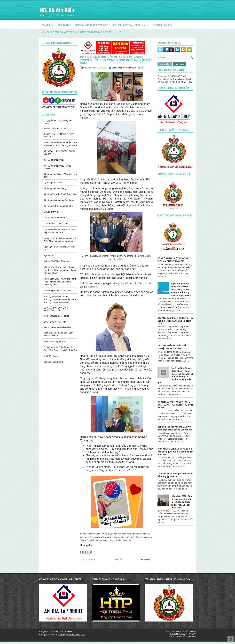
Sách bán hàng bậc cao (55, 341)
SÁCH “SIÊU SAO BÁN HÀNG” (58, 327)
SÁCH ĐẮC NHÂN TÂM (55, 322)
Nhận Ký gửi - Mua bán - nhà (57, 291)
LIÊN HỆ (122, 32)
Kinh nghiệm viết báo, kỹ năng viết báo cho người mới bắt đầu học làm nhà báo (175, 452)
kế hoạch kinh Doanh (54, 362)
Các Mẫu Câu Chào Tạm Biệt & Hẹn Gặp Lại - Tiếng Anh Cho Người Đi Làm (175, 321)
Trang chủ (118, 559)
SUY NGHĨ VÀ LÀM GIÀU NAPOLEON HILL (56, 309)
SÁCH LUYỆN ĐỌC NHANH (57, 316)
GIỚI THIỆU (66, 24)
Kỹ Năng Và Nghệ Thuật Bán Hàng (60, 194)
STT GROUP (191, 634)
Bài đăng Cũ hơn (147, 559)
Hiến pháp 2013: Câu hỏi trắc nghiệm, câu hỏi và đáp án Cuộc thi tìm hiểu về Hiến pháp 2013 (181, 502)
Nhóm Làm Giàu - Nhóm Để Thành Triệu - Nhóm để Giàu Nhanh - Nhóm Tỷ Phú (60, 282)
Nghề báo (48, 255)
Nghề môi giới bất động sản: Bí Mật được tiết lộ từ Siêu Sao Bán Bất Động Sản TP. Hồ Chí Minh (181, 290)
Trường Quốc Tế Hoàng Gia (72, 635)
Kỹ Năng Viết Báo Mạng (55, 188)
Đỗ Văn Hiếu (191, 631)
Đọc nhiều (165, 64)
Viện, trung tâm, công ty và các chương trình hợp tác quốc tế (78, 31)
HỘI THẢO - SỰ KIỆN (163, 25)
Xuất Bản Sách (51, 356)
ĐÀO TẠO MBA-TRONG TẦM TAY (93, 24)
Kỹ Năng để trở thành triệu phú (58, 206)
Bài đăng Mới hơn (88, 559)
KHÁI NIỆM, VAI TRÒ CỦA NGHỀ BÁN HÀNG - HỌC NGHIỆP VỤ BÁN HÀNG (175, 405)
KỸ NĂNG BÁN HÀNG (54, 160)
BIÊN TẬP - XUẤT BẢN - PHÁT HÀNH (132, 24)
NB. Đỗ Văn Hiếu (57, 10)
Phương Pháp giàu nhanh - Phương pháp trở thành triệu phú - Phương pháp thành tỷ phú (60, 299)
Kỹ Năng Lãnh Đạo (53, 182)
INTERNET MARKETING (55, 128)
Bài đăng (180, 64)
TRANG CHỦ (47, 25)
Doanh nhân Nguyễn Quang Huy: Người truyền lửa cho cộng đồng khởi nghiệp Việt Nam (116, 60)
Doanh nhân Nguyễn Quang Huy (126, 68)
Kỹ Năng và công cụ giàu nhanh (59, 200)
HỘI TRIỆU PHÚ (189, 636)
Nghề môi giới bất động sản (57, 261)
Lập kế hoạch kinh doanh (55, 218)
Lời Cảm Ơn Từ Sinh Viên (56, 224)
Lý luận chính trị (51, 212)
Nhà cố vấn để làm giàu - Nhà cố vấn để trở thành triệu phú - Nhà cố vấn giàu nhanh (60, 270)
